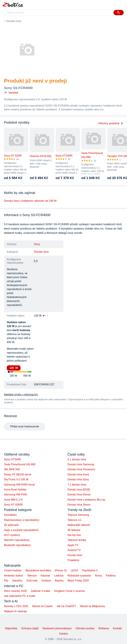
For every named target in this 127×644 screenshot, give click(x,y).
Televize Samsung (78, 515)
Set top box (74, 535)
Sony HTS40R (12, 459)
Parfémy (111, 576)
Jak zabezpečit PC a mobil (20, 596)
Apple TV (73, 545)
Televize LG (74, 520)
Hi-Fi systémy (12, 535)
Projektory (73, 560)
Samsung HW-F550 (16, 494)
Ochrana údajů (30, 628)
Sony (37, 244)
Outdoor (46, 581)
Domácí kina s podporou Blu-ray (86, 500)
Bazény (59, 581)
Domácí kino (75, 555)
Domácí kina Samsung (81, 464)
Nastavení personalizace (57, 628)
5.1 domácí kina (77, 459)
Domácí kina (14, 21)
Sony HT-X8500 (13, 505)
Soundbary (10, 515)
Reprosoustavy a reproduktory (22, 520)
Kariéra (63, 634)
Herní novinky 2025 (15, 591)
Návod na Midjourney (93, 606)
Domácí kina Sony (78, 479)
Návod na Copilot (42, 606)
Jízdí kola (32, 581)
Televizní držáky (77, 540)
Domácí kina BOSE (79, 490)
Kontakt (117, 628)
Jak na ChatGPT (66, 606)
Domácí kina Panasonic (81, 469)
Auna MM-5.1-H (13, 500)
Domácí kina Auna (78, 474)
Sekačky (17, 581)
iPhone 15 (61, 570)
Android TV (74, 550)
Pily (6, 581)
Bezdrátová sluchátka (38, 570)
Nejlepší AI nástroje (15, 611)
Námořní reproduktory (17, 540)
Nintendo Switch (14, 576)
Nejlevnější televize (79, 525)
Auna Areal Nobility (15, 490)
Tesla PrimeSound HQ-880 (20, 464)
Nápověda (11, 628)
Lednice (59, 576)
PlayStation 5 (90, 570)
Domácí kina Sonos (79, 505)
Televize (32, 576)
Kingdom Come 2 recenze (70, 591)
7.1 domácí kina (77, 485)
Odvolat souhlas (85, 628)
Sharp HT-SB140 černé (18, 474)
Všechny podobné (111, 123)
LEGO (74, 570)
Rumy (98, 576)
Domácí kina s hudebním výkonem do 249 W (30, 201)
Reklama (104, 628)
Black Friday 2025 (78, 581)
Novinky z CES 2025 (16, 606)
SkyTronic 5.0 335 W (16, 479)
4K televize (74, 530)
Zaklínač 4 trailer (41, 591)
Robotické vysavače (79, 576)
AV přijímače (11, 525)
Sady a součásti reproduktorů (21, 530)
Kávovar (45, 576)
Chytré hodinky (13, 570)
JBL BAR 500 (12, 469)
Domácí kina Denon (79, 494)
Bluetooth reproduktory (17, 545)
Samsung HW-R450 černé (19, 485)
